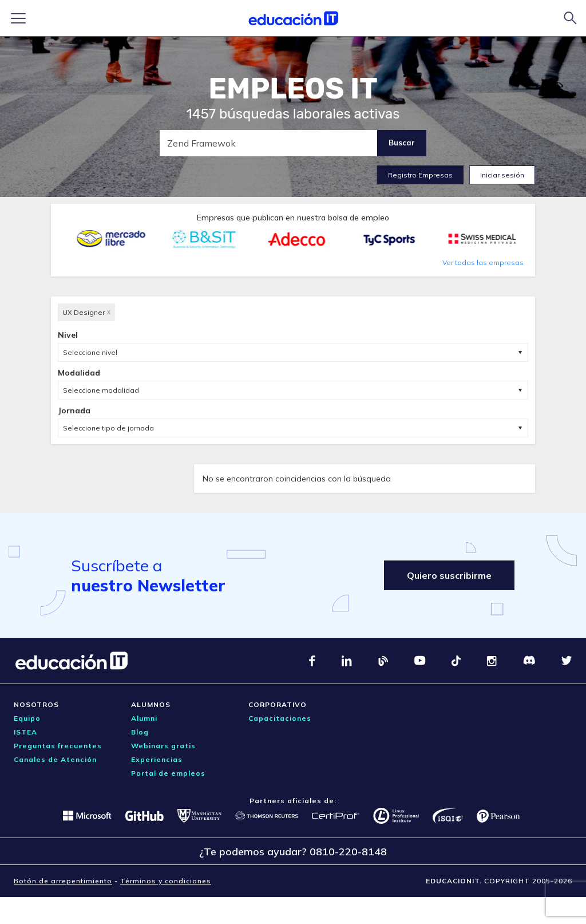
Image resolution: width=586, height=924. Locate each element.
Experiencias (157, 759)
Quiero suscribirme (449, 575)
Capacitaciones (280, 718)
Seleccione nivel (90, 352)
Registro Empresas (420, 175)
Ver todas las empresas (483, 262)
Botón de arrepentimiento (63, 881)
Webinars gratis (163, 746)
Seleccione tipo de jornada (108, 428)
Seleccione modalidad (101, 390)
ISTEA (25, 732)
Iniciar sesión (502, 175)
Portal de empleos (168, 773)
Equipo (27, 718)
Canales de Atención (55, 759)
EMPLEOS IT (293, 89)
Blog (140, 732)
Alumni (144, 718)
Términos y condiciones (166, 881)
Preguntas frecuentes (58, 746)
